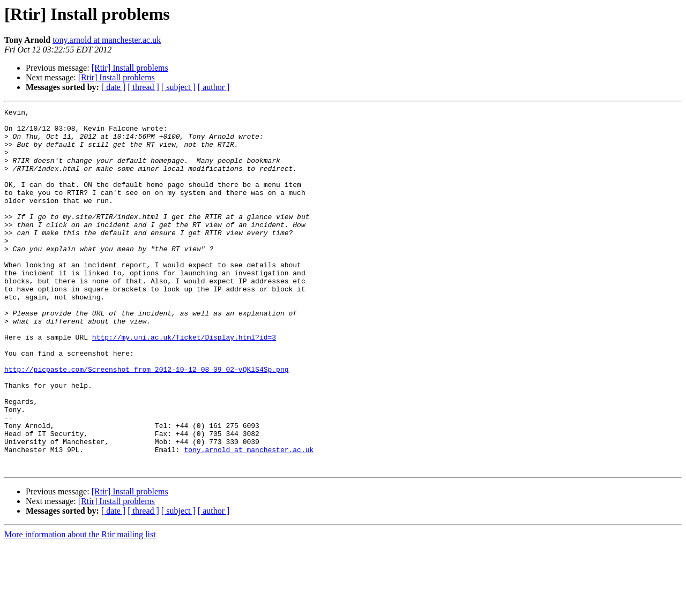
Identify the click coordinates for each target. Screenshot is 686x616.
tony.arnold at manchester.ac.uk (107, 40)
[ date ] (113, 87)
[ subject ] (178, 87)
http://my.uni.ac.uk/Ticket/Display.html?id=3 (184, 384)
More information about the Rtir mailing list (80, 607)
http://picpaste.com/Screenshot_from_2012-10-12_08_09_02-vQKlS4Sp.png (146, 422)
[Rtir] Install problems (130, 68)
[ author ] (214, 87)
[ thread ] (143, 87)
